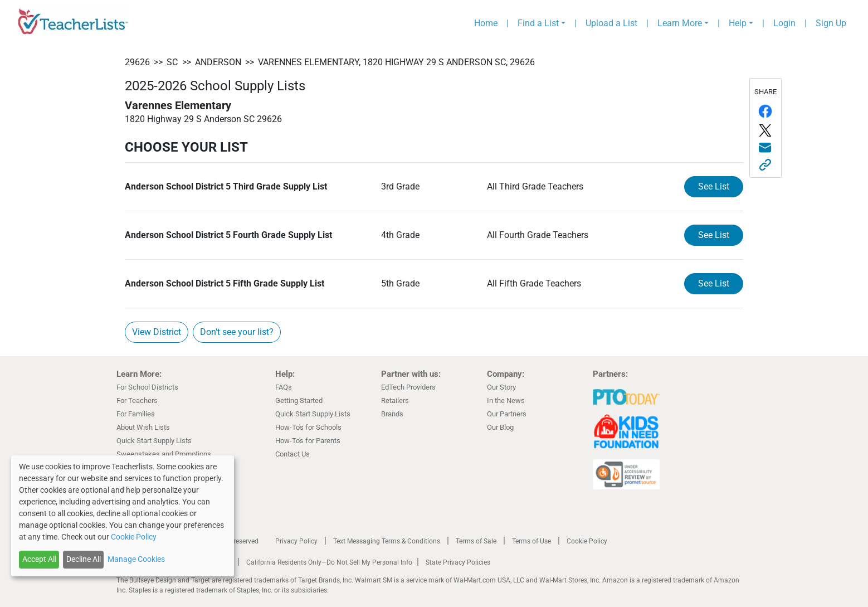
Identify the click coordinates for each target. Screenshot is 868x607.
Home (486, 23)
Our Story (501, 387)
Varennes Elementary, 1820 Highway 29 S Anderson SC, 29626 (396, 62)
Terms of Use (531, 541)
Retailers (395, 400)
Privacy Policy (296, 541)
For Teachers (137, 400)
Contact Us (292, 454)
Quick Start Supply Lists (154, 441)
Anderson (218, 62)
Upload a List (611, 23)
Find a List (538, 23)
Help (738, 23)
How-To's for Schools (308, 427)
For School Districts (147, 387)
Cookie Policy (587, 541)
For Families (136, 414)
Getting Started (299, 400)
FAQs (284, 387)
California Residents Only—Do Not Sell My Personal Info (329, 562)
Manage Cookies (136, 559)
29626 (137, 62)
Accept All (39, 559)
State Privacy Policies (458, 562)
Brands (392, 414)
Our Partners (507, 414)
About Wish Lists (143, 427)
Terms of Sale (476, 541)
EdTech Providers (408, 387)
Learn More (680, 23)
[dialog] (123, 516)
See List (714, 186)
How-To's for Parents (308, 441)
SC (172, 62)
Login (784, 23)
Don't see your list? (237, 332)
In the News (506, 400)
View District (157, 332)
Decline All (84, 559)
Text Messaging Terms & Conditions (387, 541)
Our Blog (500, 427)
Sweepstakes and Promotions (164, 454)
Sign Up (831, 23)
